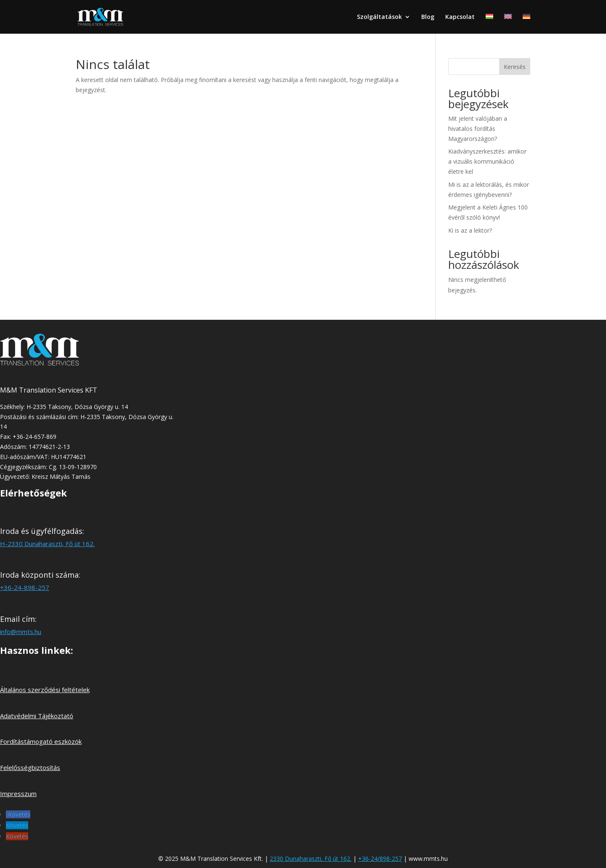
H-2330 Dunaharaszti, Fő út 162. (47, 544)
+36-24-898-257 (25, 587)
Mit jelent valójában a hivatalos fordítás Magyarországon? (478, 129)
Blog (428, 17)
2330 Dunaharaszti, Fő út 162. (311, 859)
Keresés (515, 67)
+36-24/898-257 (380, 859)
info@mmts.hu (21, 632)
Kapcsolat (460, 17)
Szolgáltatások (379, 17)
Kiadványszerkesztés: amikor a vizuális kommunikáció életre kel (487, 161)
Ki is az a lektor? (470, 230)
